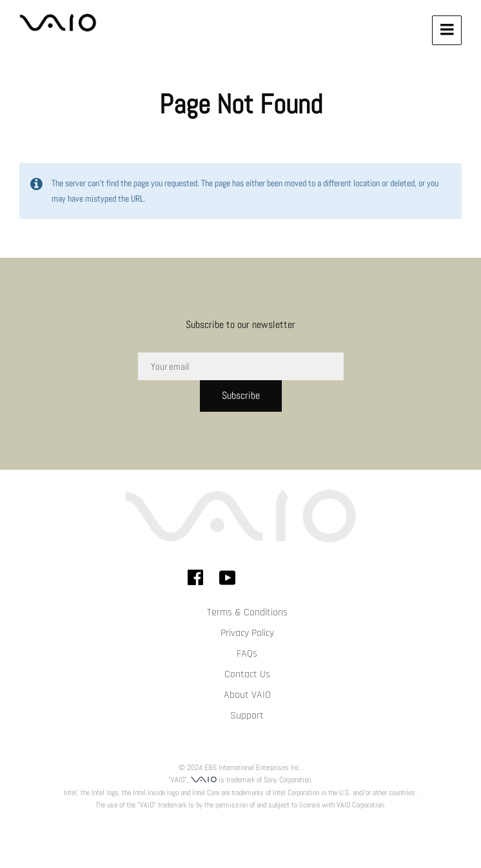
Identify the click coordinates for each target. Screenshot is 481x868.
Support (247, 716)
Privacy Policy (247, 633)
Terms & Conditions (247, 612)
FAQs (247, 654)
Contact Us (247, 674)
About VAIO (247, 695)
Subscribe (241, 395)
